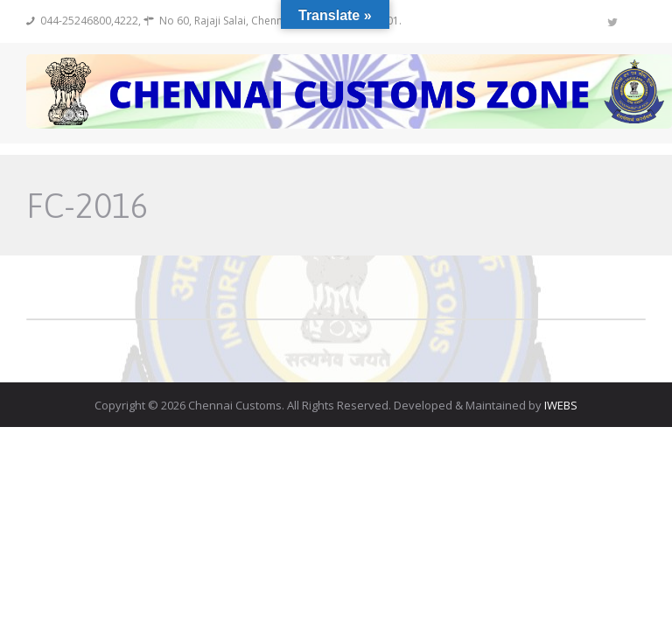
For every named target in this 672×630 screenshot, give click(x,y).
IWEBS (561, 405)
